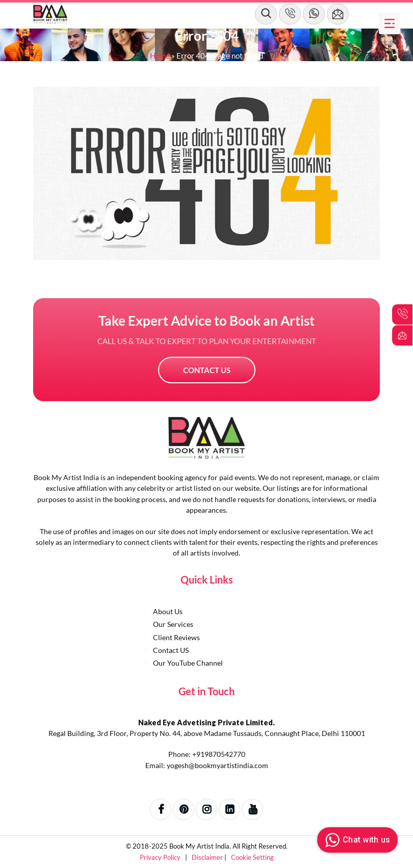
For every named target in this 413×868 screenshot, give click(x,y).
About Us (168, 611)
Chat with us (356, 840)
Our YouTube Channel (188, 663)
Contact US (207, 370)
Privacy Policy (161, 857)
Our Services (173, 624)
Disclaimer (208, 857)
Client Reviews (176, 637)
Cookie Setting (252, 857)
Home (160, 56)
